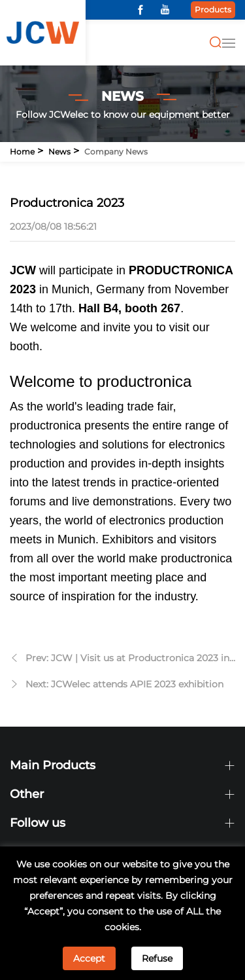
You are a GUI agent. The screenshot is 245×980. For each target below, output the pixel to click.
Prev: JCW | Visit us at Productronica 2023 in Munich (127, 660)
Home (22, 152)
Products (213, 9)
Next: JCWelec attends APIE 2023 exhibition (124, 684)
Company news (116, 152)
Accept (89, 958)
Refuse (157, 958)
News (59, 152)
